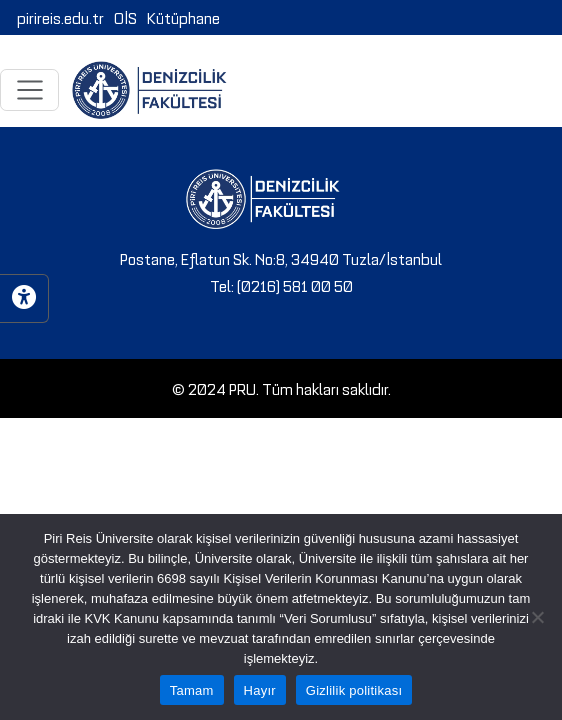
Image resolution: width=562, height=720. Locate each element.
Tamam (192, 690)
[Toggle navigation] (29, 90)
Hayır (260, 690)
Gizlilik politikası (354, 690)
